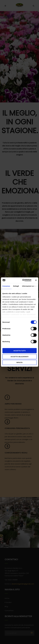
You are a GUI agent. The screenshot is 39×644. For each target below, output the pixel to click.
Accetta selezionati (19, 356)
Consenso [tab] (6, 286)
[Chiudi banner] (36, 280)
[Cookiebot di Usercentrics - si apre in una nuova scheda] (23, 280)
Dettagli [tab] (16, 286)
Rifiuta (19, 362)
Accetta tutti (19, 351)
